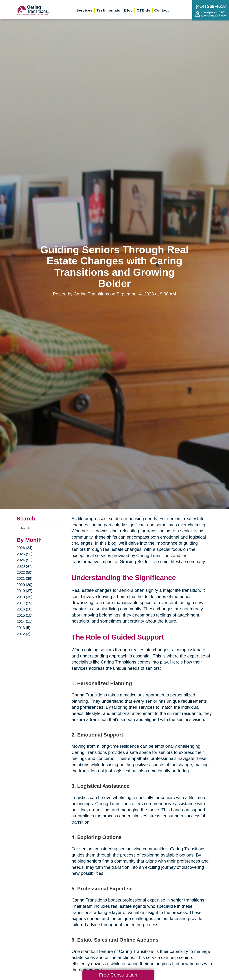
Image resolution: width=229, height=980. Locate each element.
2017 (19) (25, 603)
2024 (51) (25, 560)
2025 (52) (25, 554)
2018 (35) (25, 597)
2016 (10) (25, 609)
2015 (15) (25, 615)
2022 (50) (25, 572)
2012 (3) (24, 634)
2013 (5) (24, 628)
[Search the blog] (39, 528)
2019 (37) (25, 591)
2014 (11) (25, 621)
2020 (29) (25, 585)
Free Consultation (118, 975)
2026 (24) (25, 548)
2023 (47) (25, 566)
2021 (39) (25, 578)
